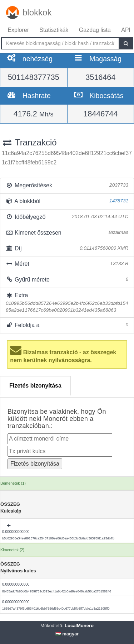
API (126, 30)
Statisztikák (54, 30)
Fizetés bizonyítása (35, 386)
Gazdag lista (95, 30)
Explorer (18, 30)
